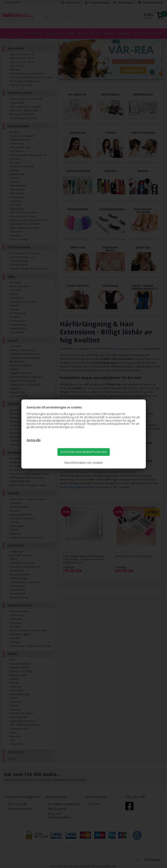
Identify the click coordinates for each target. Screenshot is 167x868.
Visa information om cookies (84, 463)
